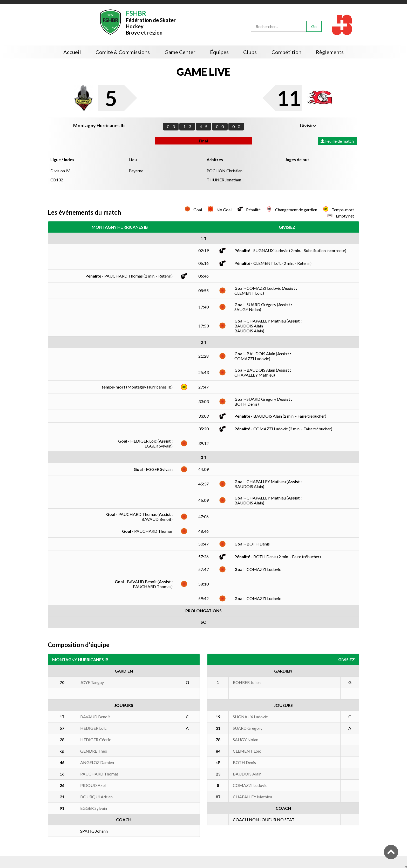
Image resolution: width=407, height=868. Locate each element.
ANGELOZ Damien (97, 762)
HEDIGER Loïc (93, 728)
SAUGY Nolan (246, 739)
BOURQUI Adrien (96, 797)
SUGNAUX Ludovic (250, 717)
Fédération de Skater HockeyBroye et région (151, 22)
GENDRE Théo (94, 751)
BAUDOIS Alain (247, 774)
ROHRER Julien (247, 682)
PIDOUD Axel (93, 785)
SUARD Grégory (248, 728)
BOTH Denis (244, 762)
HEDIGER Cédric (96, 739)
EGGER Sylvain (94, 808)
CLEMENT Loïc (247, 751)
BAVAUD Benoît (95, 717)
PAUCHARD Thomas (99, 774)
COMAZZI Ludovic (250, 785)
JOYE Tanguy (92, 682)
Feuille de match (337, 141)
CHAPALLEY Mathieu (252, 797)
